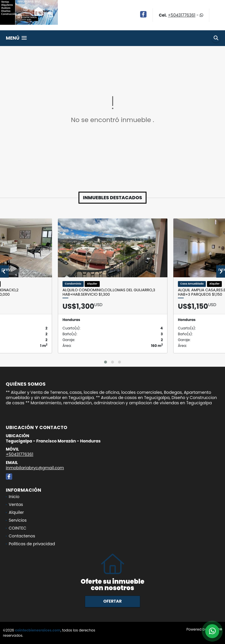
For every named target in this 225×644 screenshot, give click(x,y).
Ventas (16, 504)
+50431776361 (182, 15)
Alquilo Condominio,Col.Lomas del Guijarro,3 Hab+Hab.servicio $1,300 (109, 292)
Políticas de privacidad (32, 544)
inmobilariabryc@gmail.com (35, 468)
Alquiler (16, 512)
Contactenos (22, 536)
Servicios (18, 520)
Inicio (14, 497)
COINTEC (18, 528)
